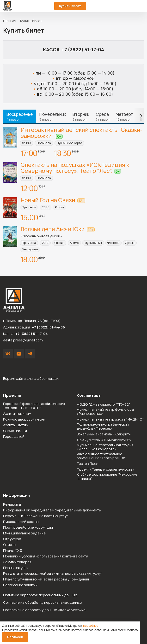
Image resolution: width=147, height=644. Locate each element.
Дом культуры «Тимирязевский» (104, 440)
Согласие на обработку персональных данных (43, 602)
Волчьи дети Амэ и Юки (53, 229)
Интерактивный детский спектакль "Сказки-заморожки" (82, 133)
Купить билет (70, 6)
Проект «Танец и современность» (105, 470)
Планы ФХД (13, 551)
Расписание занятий (20, 585)
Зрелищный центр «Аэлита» (7, 6)
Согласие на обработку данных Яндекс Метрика (44, 610)
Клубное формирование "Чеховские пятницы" (107, 477)
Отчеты (10, 545)
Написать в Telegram (30, 354)
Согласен (15, 637)
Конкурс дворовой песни (24, 419)
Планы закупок (16, 568)
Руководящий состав (21, 522)
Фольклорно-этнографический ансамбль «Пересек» (103, 427)
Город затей (14, 437)
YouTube (19, 354)
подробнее (91, 626)
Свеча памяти (15, 431)
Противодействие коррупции (28, 528)
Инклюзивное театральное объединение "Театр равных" (101, 456)
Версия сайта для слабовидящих (31, 378)
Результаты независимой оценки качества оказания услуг (53, 574)
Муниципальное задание (24, 533)
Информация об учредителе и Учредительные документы (52, 510)
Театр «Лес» (87, 464)
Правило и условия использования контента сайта (46, 556)
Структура (12, 539)
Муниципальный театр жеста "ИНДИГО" (110, 419)
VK (8, 354)
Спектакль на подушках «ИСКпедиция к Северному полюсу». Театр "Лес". (75, 168)
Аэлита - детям (16, 425)
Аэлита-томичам (17, 414)
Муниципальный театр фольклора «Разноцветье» (105, 412)
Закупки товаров (17, 562)
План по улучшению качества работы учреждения (46, 579)
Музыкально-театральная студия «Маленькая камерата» (105, 447)
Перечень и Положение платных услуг (36, 516)
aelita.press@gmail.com (23, 340)
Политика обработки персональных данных (40, 595)
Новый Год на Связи (48, 200)
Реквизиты (12, 505)
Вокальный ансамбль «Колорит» (104, 434)
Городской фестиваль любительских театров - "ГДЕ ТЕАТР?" (34, 406)
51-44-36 (132, 6)
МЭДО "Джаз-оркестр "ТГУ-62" (103, 405)
